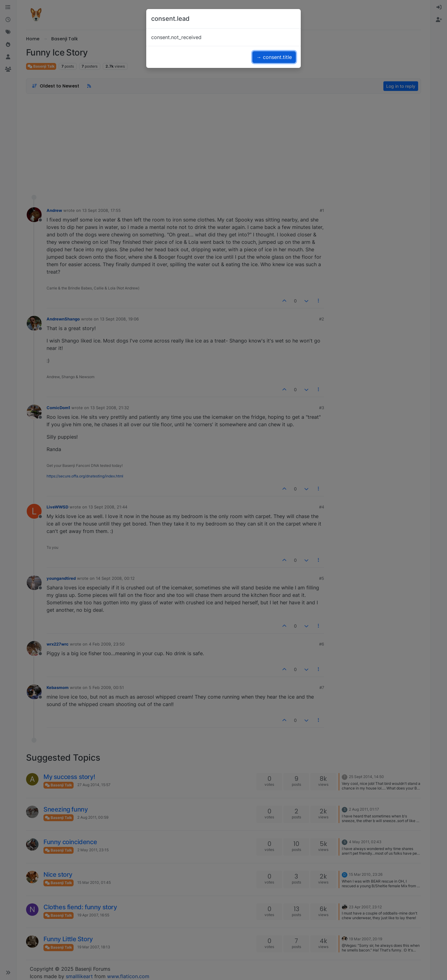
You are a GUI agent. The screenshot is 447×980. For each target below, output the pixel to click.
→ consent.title (274, 57)
